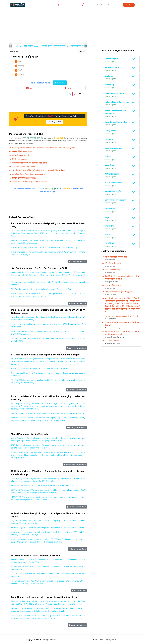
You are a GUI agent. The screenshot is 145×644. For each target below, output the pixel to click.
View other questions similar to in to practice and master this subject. (48, 190)
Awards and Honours (77, 262)
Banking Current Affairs (77, 348)
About (102, 639)
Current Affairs (114, 5)
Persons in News (79, 591)
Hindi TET (18, 46)
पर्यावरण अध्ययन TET (61, 46)
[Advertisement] (73, 17)
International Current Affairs (75, 465)
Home (91, 5)
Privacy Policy (111, 639)
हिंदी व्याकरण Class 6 (32, 46)
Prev (29, 88)
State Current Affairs (78, 549)
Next (68, 88)
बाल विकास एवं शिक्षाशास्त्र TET (82, 46)
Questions (101, 5)
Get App (129, 5)
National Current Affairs (76, 390)
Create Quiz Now (55, 122)
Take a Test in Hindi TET (41, 83)
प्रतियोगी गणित (47, 46)
